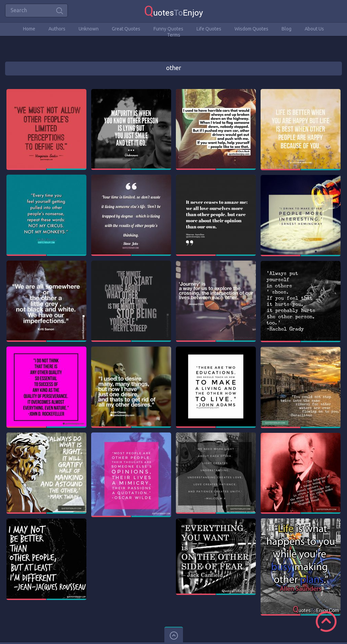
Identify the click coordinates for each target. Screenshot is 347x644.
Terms (174, 35)
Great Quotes (126, 29)
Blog (287, 29)
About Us (314, 29)
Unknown (89, 29)
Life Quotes (209, 29)
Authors (57, 29)
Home (29, 29)
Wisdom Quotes (251, 29)
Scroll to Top (326, 621)
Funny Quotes (168, 29)
